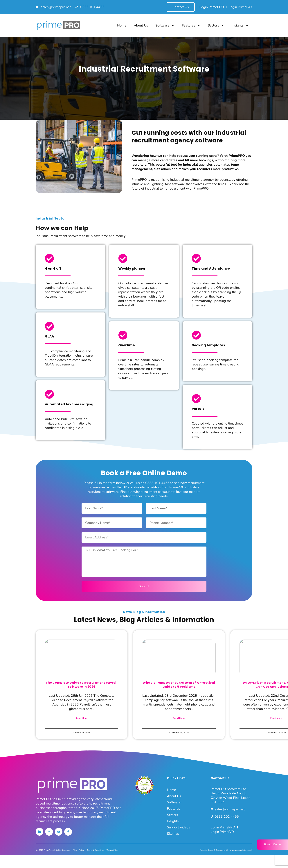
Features (191, 25)
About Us (141, 25)
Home (122, 25)
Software (165, 25)
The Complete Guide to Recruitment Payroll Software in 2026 (82, 685)
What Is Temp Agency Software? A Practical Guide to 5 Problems (179, 685)
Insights (240, 25)
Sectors (216, 25)
